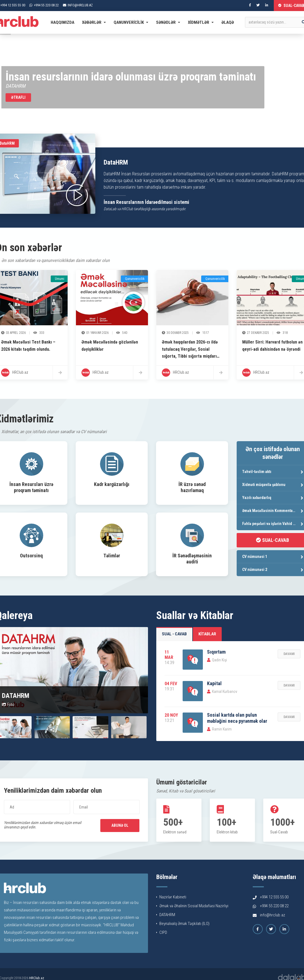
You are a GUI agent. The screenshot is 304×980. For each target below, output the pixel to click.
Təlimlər (112, 556)
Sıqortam (216, 652)
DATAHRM (166, 915)
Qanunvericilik (131, 22)
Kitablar (207, 634)
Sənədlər (168, 22)
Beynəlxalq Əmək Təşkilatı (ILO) (183, 924)
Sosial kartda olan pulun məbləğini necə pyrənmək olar (237, 718)
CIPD (162, 932)
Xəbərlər (94, 22)
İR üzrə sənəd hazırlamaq (192, 487)
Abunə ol (120, 825)
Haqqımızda (62, 22)
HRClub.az (37, 978)
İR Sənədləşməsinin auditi (192, 559)
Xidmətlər (201, 22)
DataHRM (116, 162)
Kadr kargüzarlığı (112, 484)
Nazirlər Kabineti (171, 897)
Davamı (289, 654)
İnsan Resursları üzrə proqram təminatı (31, 487)
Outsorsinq (31, 556)
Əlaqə (228, 22)
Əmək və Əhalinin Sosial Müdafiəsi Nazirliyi (192, 906)
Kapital (214, 683)
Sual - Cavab (174, 634)
